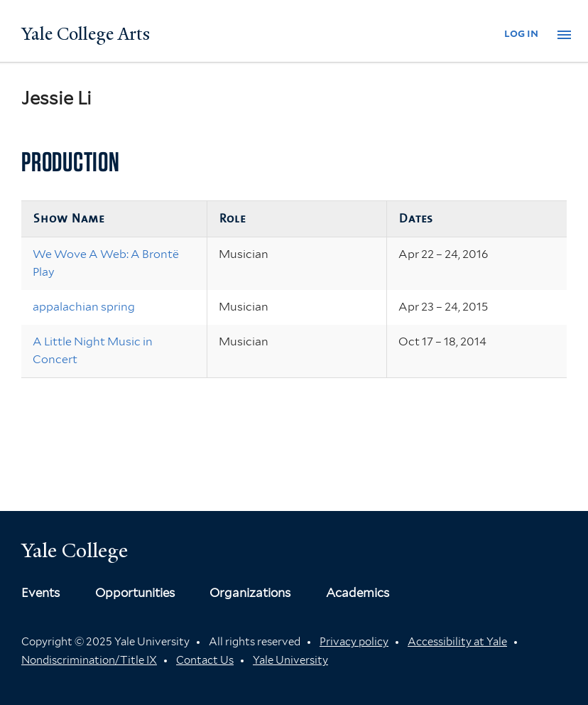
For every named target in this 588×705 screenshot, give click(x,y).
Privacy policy (354, 642)
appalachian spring (84, 307)
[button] (564, 35)
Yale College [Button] (75, 550)
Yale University (290, 660)
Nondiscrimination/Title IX (89, 660)
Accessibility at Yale (457, 642)
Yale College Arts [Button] (86, 34)
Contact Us (205, 660)
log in (521, 33)
